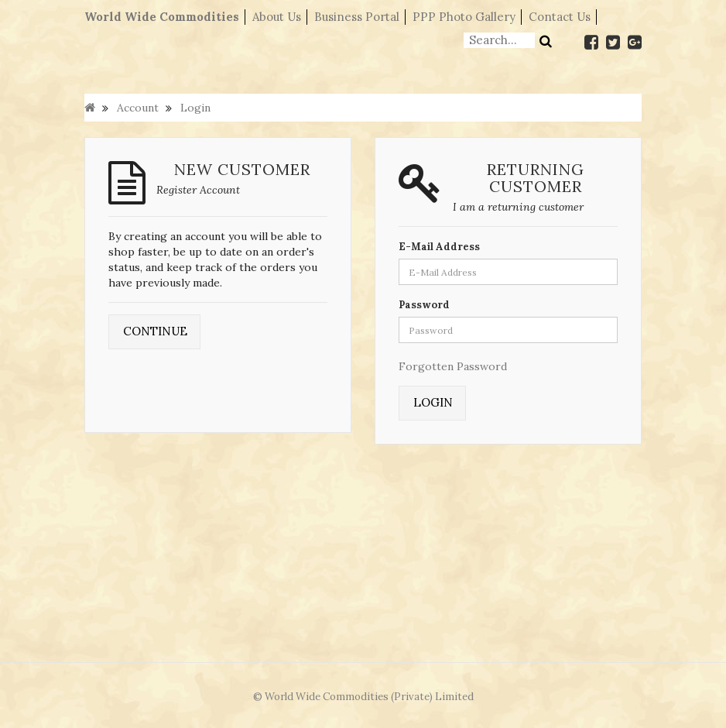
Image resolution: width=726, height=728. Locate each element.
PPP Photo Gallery (464, 17)
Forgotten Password (453, 366)
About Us (277, 17)
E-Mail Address (439, 247)
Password (424, 305)
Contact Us (560, 17)
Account (138, 108)
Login (195, 108)
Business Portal (357, 17)
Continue (155, 331)
